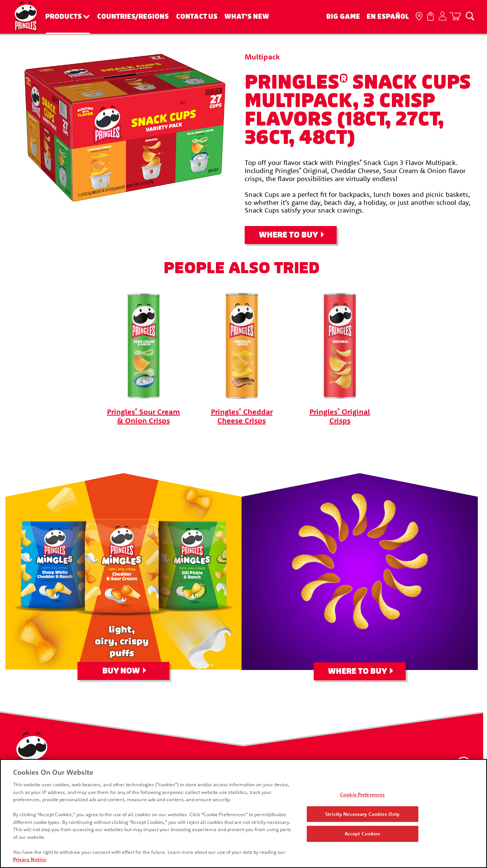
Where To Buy (288, 235)
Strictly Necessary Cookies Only (363, 815)
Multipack (262, 57)
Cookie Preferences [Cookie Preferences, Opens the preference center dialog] (363, 795)
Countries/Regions (133, 17)
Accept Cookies (363, 835)
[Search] (470, 16)
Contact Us (197, 17)
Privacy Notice (29, 860)
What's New (247, 17)
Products (63, 17)
